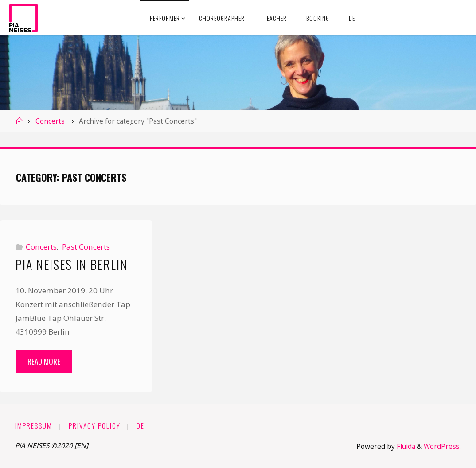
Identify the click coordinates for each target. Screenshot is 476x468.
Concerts (50, 121)
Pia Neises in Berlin (72, 264)
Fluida (405, 447)
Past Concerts (86, 247)
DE (140, 425)
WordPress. (442, 447)
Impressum (34, 425)
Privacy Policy (95, 425)
